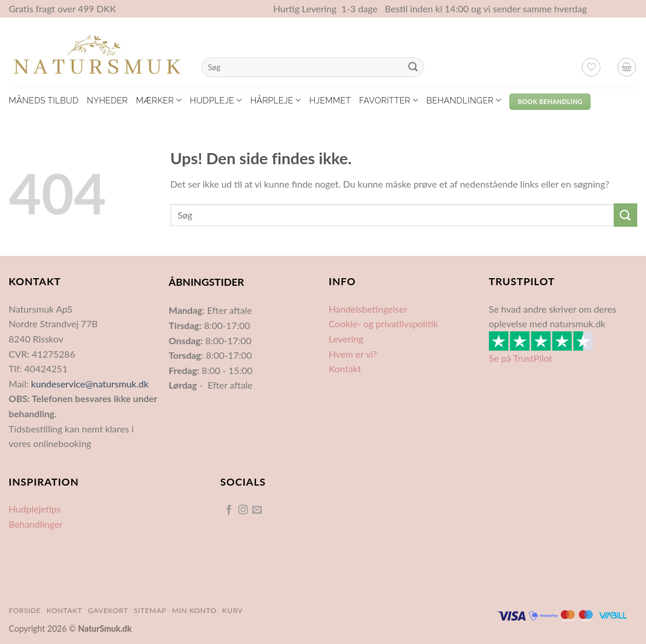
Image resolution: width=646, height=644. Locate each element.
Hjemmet (330, 100)
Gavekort (108, 610)
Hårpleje (275, 100)
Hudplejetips (35, 509)
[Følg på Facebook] (228, 510)
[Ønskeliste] (591, 67)
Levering (346, 339)
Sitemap (150, 610)
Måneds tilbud (44, 100)
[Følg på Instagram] (243, 510)
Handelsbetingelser (368, 309)
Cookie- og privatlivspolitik (383, 323)
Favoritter (389, 100)
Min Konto (194, 610)
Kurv (232, 610)
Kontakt (345, 368)
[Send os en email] (257, 510)
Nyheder (107, 100)
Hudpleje (216, 100)
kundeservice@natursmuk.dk (90, 384)
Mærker (159, 100)
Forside (25, 610)
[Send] (413, 67)
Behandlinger (464, 100)
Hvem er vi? (353, 354)
